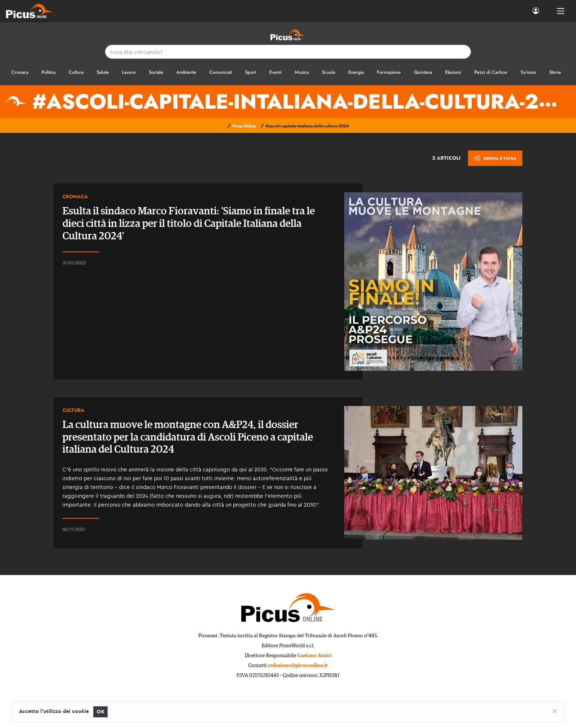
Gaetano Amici (314, 656)
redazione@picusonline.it (298, 666)
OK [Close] (100, 712)
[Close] (555, 711)
